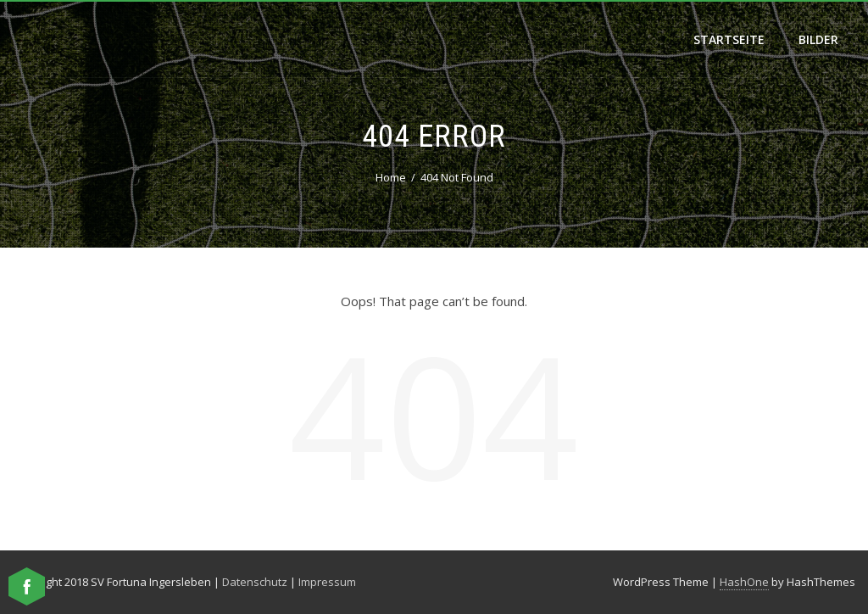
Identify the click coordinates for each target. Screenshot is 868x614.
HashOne (744, 582)
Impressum (327, 582)
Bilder (818, 39)
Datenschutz (255, 582)
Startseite (729, 39)
